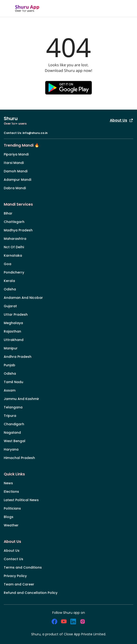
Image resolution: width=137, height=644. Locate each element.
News (8, 483)
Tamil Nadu (13, 382)
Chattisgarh (14, 222)
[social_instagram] (83, 622)
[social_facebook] (54, 622)
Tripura (10, 416)
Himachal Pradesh (19, 458)
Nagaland (12, 433)
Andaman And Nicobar (23, 298)
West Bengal (15, 441)
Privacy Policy (15, 576)
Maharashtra (15, 239)
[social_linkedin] (73, 622)
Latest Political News (21, 500)
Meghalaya (13, 323)
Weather (11, 525)
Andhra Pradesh (18, 357)
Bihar (8, 213)
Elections (11, 492)
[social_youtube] (64, 622)
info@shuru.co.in (35, 133)
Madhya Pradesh (18, 230)
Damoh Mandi (16, 171)
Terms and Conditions (23, 567)
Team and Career (19, 584)
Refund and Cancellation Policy (31, 593)
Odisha (10, 289)
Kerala (9, 281)
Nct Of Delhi (14, 247)
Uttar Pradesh (16, 315)
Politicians (12, 508)
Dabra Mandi (15, 188)
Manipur (11, 348)
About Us (122, 120)
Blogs (9, 517)
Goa (8, 264)
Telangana (13, 407)
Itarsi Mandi (14, 163)
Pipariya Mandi (16, 154)
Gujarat (10, 306)
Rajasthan (12, 331)
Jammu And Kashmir (21, 399)
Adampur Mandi (17, 180)
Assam (10, 390)
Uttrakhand (14, 340)
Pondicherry (14, 272)
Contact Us (13, 559)
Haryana (11, 449)
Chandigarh (14, 424)
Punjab (10, 365)
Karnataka (13, 255)
